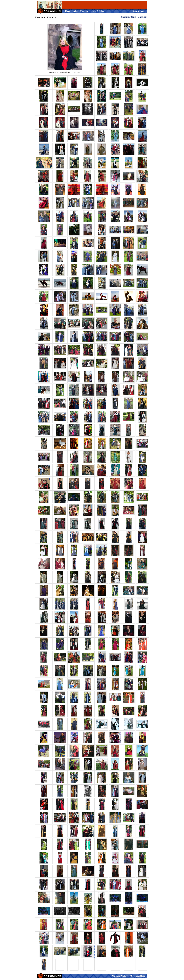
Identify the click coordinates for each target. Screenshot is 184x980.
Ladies (75, 11)
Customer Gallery (120, 976)
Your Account (139, 11)
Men (82, 11)
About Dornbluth (137, 976)
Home (68, 11)
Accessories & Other (95, 11)
